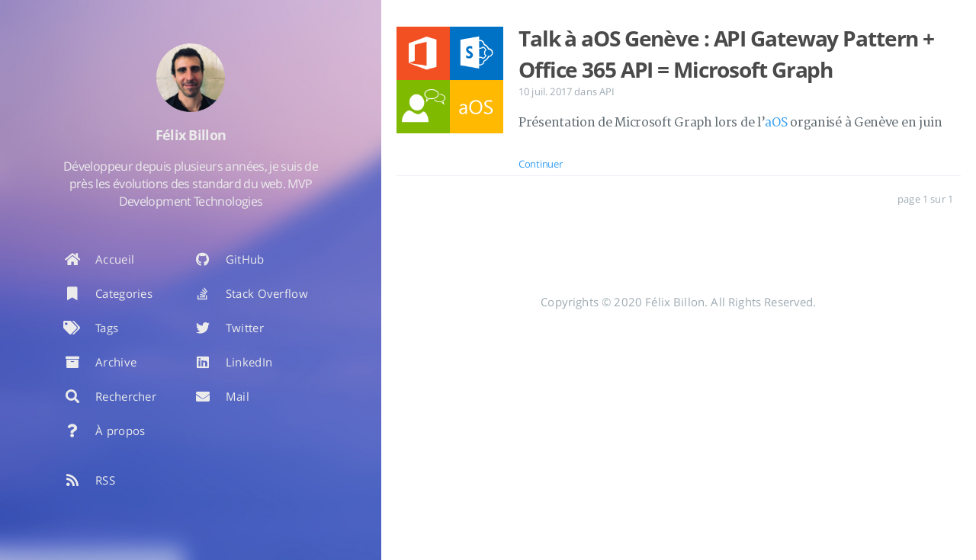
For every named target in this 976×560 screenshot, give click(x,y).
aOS (776, 123)
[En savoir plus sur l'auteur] (191, 78)
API (607, 91)
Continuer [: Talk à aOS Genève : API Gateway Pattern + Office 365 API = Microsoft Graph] (540, 164)
